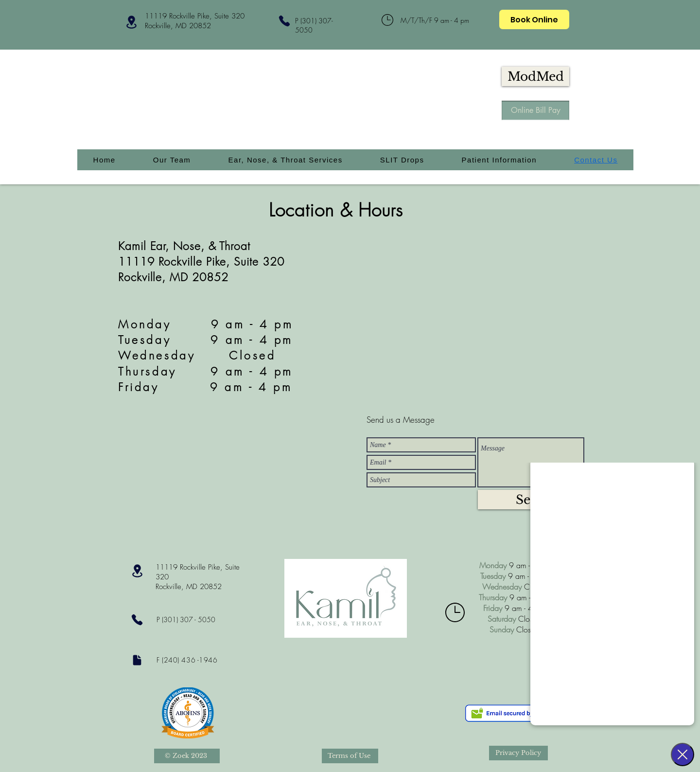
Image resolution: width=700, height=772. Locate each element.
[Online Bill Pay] (535, 110)
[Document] (137, 660)
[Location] (131, 22)
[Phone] (284, 21)
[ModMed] (535, 76)
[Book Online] (534, 19)
